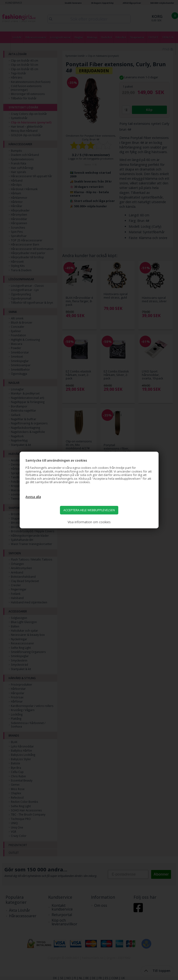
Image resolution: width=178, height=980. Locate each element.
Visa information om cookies (89, 522)
